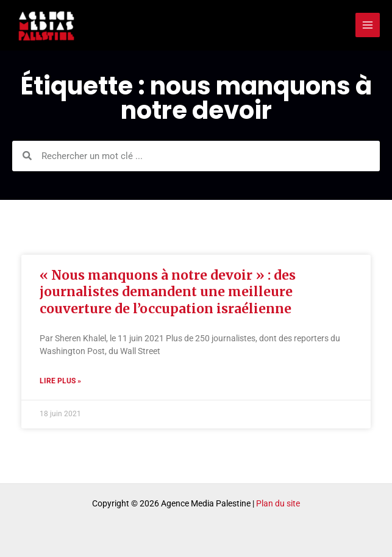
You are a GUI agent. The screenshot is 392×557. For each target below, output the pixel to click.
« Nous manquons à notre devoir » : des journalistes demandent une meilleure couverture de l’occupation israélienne (168, 292)
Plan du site (278, 503)
